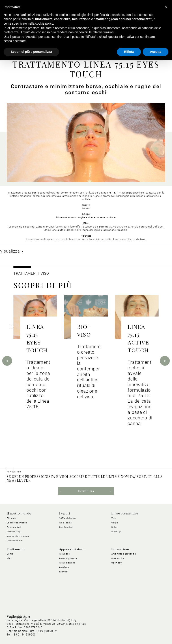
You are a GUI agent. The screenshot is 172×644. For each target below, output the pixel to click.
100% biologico (68, 518)
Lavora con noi (15, 541)
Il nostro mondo (19, 514)
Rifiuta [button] (129, 52)
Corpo (115, 523)
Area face (64, 567)
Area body (65, 554)
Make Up (116, 532)
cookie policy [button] (44, 23)
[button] (166, 7)
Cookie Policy (63, 627)
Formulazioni (14, 527)
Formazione (120, 549)
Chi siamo (12, 518)
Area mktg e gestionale (124, 554)
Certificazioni (66, 527)
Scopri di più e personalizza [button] (31, 52)
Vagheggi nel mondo (18, 536)
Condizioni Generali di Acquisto (98, 627)
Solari (114, 527)
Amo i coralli (66, 523)
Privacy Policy (39, 627)
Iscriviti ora (86, 491)
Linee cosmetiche (125, 514)
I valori (65, 514)
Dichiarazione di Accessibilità (145, 632)
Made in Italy (14, 532)
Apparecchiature (72, 549)
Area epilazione (67, 563)
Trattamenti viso (31, 273)
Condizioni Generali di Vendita (144, 627)
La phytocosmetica (17, 523)
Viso (114, 518)
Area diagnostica (68, 558)
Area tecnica (118, 558)
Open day (116, 563)
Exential (63, 572)
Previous (7, 361)
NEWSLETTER (14, 472)
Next (165, 361)
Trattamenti (16, 549)
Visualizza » (12, 251)
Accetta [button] (156, 52)
